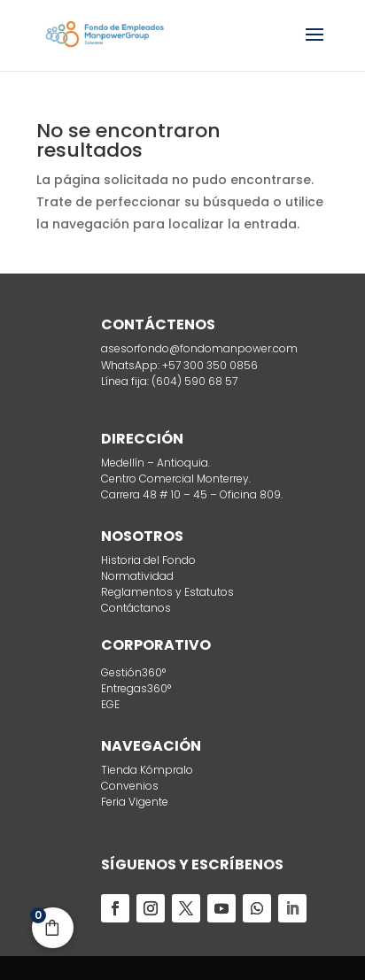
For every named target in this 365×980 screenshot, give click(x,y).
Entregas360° (136, 688)
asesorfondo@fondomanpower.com (199, 348)
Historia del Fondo (148, 560)
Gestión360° (133, 672)
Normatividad (137, 576)
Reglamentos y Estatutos (167, 592)
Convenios (130, 786)
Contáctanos (136, 608)
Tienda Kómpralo (147, 770)
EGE (110, 704)
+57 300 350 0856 (209, 365)
